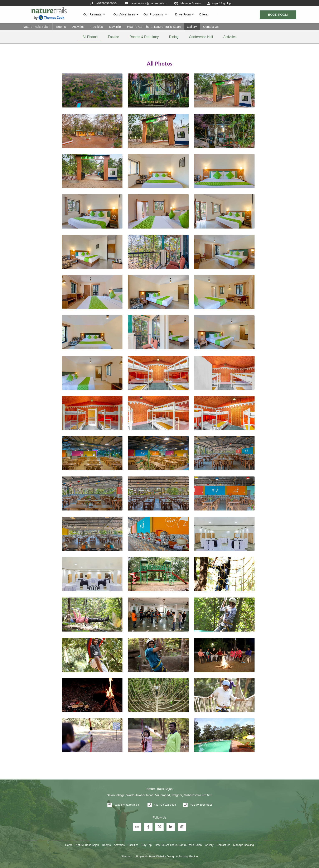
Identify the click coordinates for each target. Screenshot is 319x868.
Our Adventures (124, 14)
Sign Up (226, 3)
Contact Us (211, 27)
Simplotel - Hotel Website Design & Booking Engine (167, 856)
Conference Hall (201, 37)
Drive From (183, 14)
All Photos (90, 37)
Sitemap (126, 856)
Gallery (192, 27)
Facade (113, 37)
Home (69, 845)
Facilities (97, 27)
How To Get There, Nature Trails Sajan (154, 27)
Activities (78, 27)
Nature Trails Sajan (36, 27)
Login (215, 3)
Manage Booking (243, 845)
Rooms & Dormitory (144, 37)
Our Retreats (94, 14)
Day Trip (115, 27)
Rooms (61, 27)
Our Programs (155, 14)
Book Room (278, 15)
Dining (174, 37)
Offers (203, 14)
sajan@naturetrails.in (127, 805)
